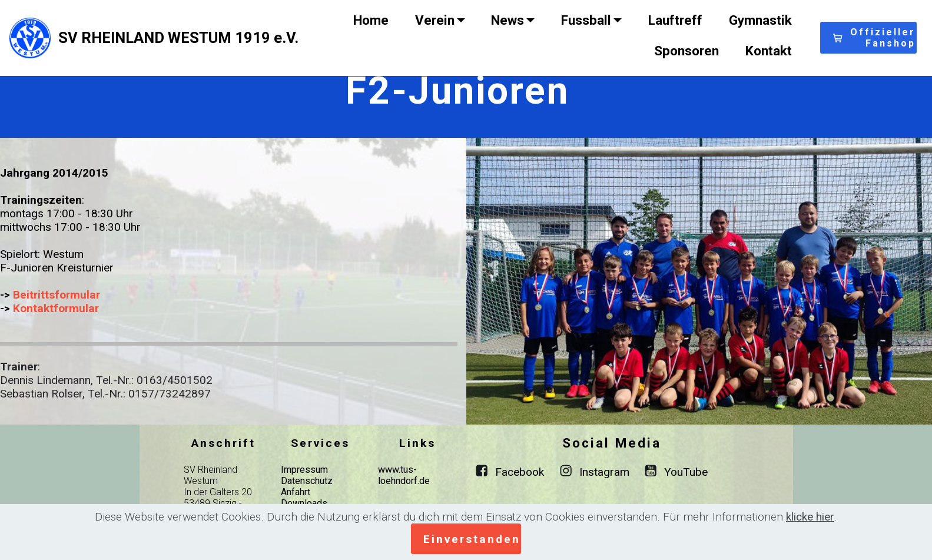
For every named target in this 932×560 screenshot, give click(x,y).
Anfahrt (296, 492)
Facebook (520, 472)
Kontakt (769, 51)
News (508, 20)
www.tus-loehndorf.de (404, 475)
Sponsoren (686, 51)
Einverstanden (472, 539)
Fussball (586, 20)
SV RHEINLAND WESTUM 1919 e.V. (178, 38)
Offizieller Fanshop (874, 38)
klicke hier (810, 517)
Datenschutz (307, 481)
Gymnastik (760, 20)
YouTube (686, 472)
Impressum (304, 470)
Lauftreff (675, 20)
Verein (435, 20)
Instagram (604, 472)
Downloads (304, 503)
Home (371, 20)
